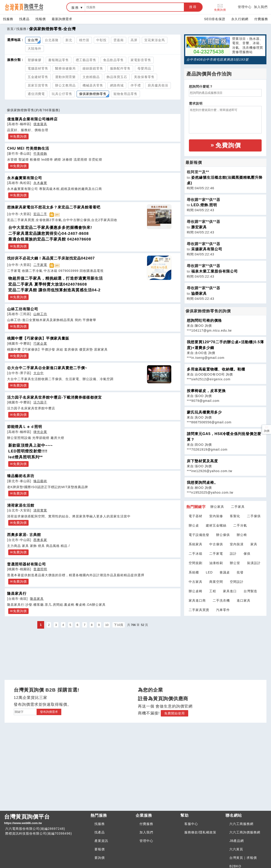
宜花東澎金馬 (155, 40)
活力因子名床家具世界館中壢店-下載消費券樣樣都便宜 (54, 397)
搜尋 (193, 7)
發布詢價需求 (49, 712)
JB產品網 (237, 841)
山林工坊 (40, 314)
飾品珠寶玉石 (117, 77)
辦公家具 (217, 507)
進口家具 (244, 600)
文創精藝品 (91, 77)
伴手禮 (136, 85)
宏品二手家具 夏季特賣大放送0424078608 (48, 284)
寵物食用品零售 (125, 94)
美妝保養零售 (144, 77)
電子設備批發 (199, 535)
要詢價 (100, 858)
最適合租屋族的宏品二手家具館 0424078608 (50, 239)
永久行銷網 (240, 19)
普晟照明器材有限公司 (27, 564)
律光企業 (40, 432)
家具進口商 (197, 600)
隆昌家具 (37, 599)
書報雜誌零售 (59, 60)
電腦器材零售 (38, 68)
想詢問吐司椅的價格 (204, 320)
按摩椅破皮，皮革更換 (206, 391)
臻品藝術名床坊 (21, 476)
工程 (213, 591)
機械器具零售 (93, 85)
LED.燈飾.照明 (204, 205)
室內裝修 (216, 516)
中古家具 (196, 582)
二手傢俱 (254, 516)
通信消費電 (36, 94)
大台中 (39, 373)
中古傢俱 (216, 544)
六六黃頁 (236, 849)
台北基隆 (52, 40)
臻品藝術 (40, 481)
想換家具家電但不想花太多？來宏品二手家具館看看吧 (54, 207)
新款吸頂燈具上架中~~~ (31, 445)
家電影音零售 (141, 60)
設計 (233, 554)
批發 (240, 572)
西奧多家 (40, 540)
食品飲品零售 (113, 60)
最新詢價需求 (62, 19)
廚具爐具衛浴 (158, 85)
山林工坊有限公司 (23, 309)
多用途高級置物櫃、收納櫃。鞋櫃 (216, 369)
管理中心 (245, 7)
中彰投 (101, 40)
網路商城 (117, 85)
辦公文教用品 (65, 85)
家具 (254, 544)
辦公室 (235, 563)
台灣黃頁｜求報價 (243, 858)
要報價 (100, 849)
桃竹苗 (84, 40)
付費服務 (261, 19)
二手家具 (238, 507)
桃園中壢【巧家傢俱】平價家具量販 (38, 338)
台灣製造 (250, 591)
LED (209, 572)
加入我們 (261, 7)
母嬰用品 (144, 68)
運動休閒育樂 (65, 77)
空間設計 (237, 582)
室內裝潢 (237, 544)
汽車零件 (223, 610)
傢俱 (247, 554)
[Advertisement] (225, 645)
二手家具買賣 (199, 610)
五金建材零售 (38, 77)
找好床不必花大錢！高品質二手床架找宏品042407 (51, 258)
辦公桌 (194, 525)
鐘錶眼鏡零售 (93, 68)
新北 (69, 40)
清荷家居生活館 (21, 505)
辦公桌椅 (196, 591)
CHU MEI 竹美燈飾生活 (28, 148)
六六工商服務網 (241, 824)
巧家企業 (40, 343)
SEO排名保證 (215, 19)
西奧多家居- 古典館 (24, 535)
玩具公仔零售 (62, 94)
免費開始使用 (174, 713)
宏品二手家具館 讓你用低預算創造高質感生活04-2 (54, 290)
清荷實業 (40, 510)
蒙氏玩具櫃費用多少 (204, 412)
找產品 (24, 19)
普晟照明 (40, 569)
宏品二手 (40, 214)
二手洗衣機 (221, 600)
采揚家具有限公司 (207, 249)
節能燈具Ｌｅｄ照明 (25, 427)
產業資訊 (101, 841)
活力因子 (40, 402)
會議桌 (225, 572)
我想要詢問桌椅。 (202, 483)
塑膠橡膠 (35, 60)
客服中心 (191, 824)
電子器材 (196, 516)
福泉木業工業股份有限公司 (215, 271)
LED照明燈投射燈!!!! (28, 451)
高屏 (134, 40)
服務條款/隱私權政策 (200, 832)
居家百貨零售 (38, 85)
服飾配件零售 (120, 68)
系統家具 (196, 544)
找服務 (8, 19)
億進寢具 (40, 124)
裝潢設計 (254, 563)
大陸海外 (35, 49)
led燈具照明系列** (25, 457)
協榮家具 (199, 293)
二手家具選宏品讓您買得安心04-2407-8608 (48, 234)
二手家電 (40, 265)
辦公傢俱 (223, 535)
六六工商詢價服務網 (245, 832)
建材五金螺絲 (216, 525)
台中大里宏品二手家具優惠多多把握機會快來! (50, 228)
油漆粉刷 (216, 563)
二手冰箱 (196, 554)
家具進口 (230, 591)
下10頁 (118, 625)
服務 (75, 8)
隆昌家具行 (17, 593)
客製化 (235, 516)
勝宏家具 (199, 227)
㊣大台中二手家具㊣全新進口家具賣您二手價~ (47, 368)
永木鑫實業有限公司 (25, 178)
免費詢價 (220, 7)
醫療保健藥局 (65, 68)
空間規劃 (196, 563)
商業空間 (216, 582)
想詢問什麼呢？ (201, 87)
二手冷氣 (240, 525)
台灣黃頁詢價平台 (46, 819)
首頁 (10, 29)
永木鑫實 (40, 183)
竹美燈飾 (40, 154)
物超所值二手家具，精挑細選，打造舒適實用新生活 (56, 278)
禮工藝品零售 (86, 60)
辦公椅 (242, 535)
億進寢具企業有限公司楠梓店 (32, 119)
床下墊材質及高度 (202, 461)
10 (107, 625)
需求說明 (196, 103)
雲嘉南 (119, 40)
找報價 (41, 19)
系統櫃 (194, 572)
